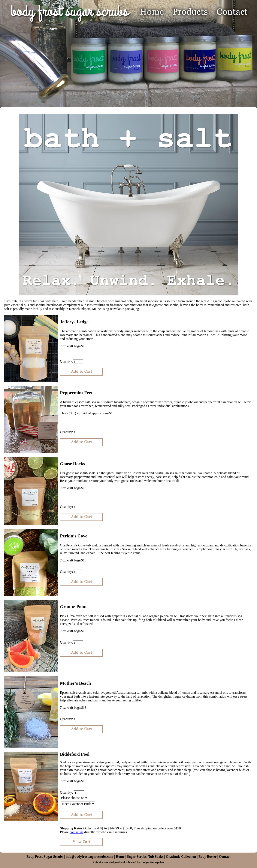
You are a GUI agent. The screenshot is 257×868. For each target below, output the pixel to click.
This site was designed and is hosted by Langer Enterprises (128, 862)
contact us (76, 832)
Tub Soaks (156, 857)
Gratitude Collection (181, 857)
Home (120, 857)
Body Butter (208, 857)
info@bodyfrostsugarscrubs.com (90, 857)
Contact (225, 857)
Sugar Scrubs (137, 857)
